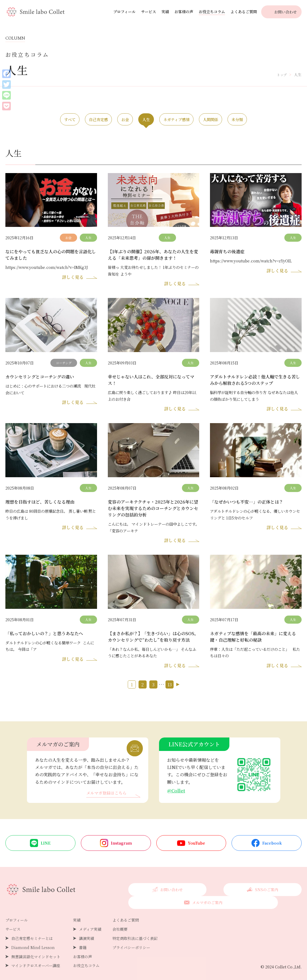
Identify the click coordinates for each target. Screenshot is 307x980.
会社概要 (120, 924)
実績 (165, 12)
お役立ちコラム (212, 12)
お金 (114, 120)
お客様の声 (184, 12)
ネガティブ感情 (186, 120)
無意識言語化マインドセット (36, 951)
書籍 (83, 942)
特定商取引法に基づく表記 (135, 933)
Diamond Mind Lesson (33, 942)
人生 (145, 120)
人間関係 (232, 120)
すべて (38, 120)
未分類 (269, 120)
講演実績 (87, 933)
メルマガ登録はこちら (108, 801)
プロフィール (124, 12)
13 (170, 692)
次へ (178, 692)
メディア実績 (90, 924)
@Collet (177, 798)
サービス (149, 12)
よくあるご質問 (244, 12)
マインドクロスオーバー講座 (36, 960)
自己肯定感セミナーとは (32, 933)
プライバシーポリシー (131, 942)
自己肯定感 (77, 120)
